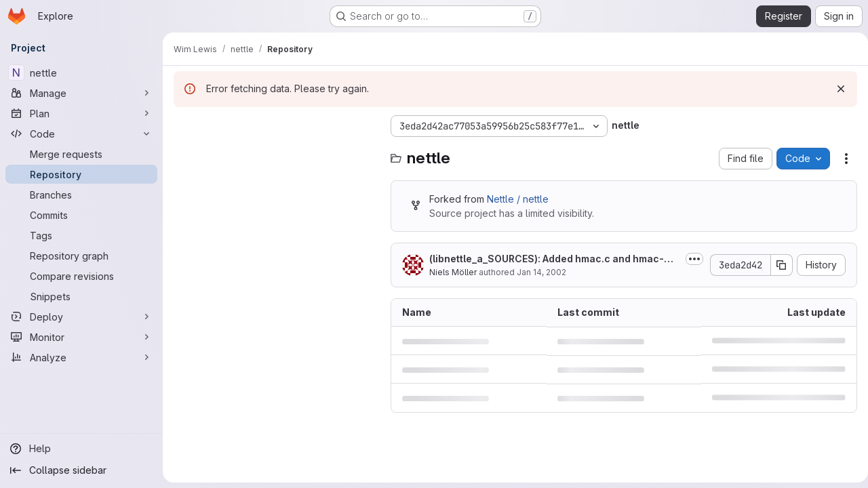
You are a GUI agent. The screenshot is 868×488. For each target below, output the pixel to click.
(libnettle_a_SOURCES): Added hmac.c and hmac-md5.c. (551, 259)
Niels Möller (453, 272)
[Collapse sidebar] (81, 470)
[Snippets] (81, 296)
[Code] (81, 134)
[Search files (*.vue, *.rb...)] (275, 153)
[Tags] (81, 235)
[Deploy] (81, 317)
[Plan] (81, 113)
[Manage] (81, 93)
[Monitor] (81, 337)
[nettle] (81, 73)
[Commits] (81, 215)
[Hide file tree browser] (184, 126)
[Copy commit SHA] (776, 265)
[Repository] (81, 174)
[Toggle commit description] (689, 259)
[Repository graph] (81, 256)
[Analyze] (81, 357)
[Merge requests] (81, 154)
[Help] (81, 449)
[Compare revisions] (81, 276)
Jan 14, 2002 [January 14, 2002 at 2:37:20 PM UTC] (541, 272)
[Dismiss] (835, 89)
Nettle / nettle (518, 199)
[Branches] (81, 195)
